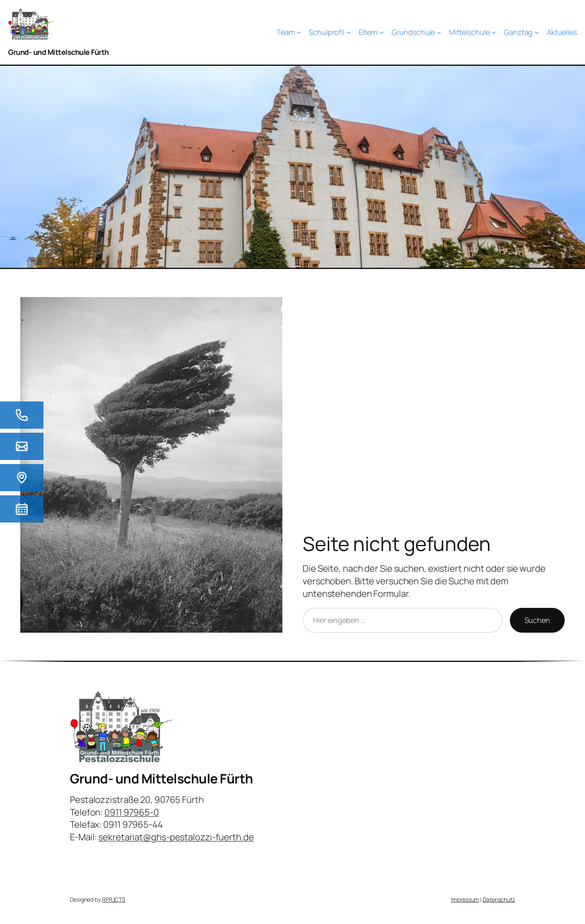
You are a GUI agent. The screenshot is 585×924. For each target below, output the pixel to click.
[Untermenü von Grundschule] (416, 32)
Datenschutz (499, 899)
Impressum (465, 899)
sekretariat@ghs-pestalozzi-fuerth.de (176, 837)
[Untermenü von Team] (289, 32)
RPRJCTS (114, 899)
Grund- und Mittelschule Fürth (58, 52)
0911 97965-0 (132, 812)
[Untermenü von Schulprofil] (330, 32)
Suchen (537, 620)
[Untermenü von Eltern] (372, 32)
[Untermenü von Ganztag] (521, 32)
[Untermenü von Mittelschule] (472, 32)
